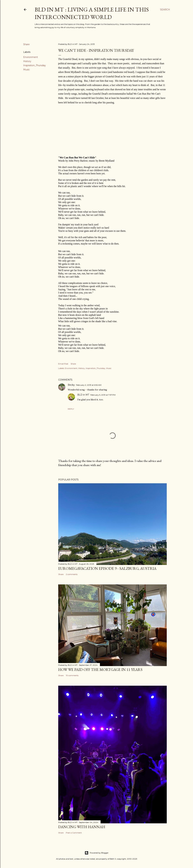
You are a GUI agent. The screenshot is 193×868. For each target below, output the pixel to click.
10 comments (72, 675)
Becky (71, 385)
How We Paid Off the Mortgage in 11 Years (100, 670)
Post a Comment (74, 833)
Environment (31, 57)
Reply (71, 409)
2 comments (72, 574)
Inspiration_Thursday (35, 65)
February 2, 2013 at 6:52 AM (89, 385)
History (27, 61)
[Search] (165, 10)
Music (26, 70)
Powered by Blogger (97, 853)
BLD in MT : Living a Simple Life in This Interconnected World (92, 13)
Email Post (63, 364)
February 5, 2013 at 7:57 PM (103, 395)
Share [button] (26, 44)
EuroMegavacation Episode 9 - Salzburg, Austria (107, 568)
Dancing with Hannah (82, 827)
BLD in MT (83, 395)
